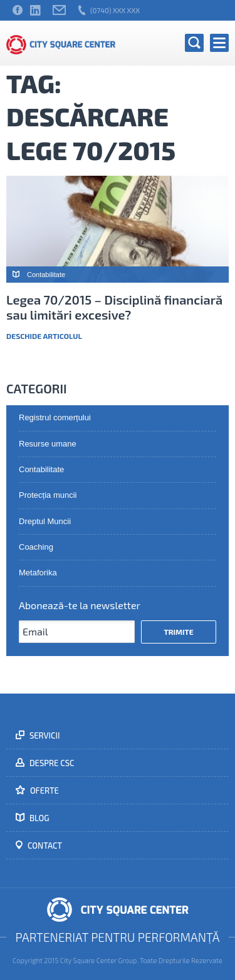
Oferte (44, 791)
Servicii (44, 735)
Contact (44, 846)
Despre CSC (51, 763)
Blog (39, 818)
